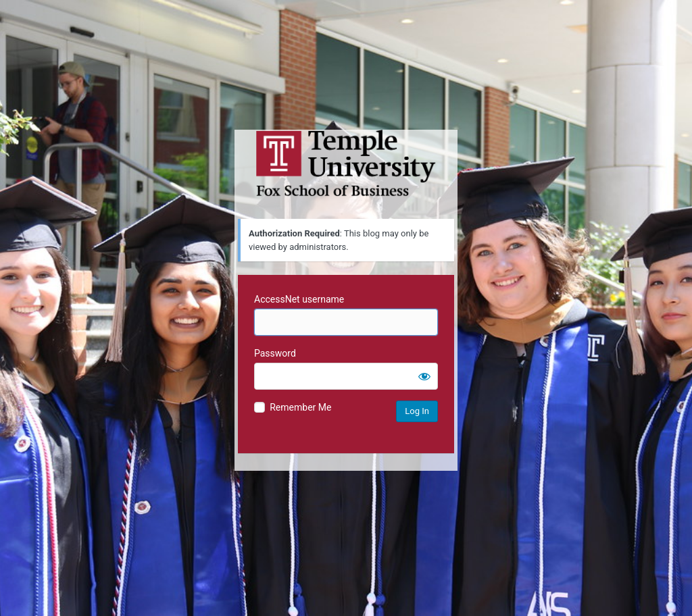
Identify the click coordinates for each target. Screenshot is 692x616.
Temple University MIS (346, 163)
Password (275, 353)
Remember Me (300, 407)
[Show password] (424, 376)
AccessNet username (299, 299)
